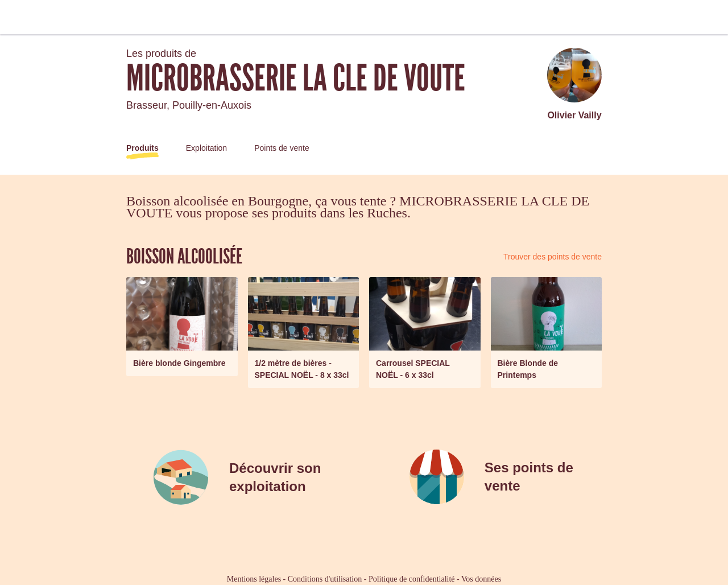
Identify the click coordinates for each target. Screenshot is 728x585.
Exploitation (206, 148)
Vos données (481, 579)
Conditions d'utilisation (325, 579)
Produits (142, 148)
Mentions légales (254, 579)
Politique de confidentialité (412, 579)
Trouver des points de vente (553, 257)
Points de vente (282, 148)
